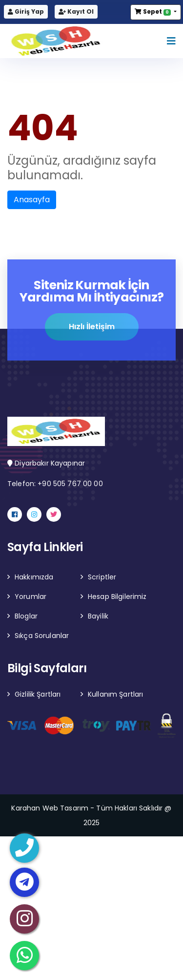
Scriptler (102, 577)
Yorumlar (30, 597)
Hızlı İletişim (92, 327)
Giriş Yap (26, 11)
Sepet (153, 11)
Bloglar (26, 616)
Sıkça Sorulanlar (42, 636)
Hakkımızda (34, 577)
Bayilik (98, 616)
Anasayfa (32, 200)
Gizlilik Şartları (38, 694)
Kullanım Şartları (115, 694)
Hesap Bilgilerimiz (117, 597)
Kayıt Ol (76, 11)
